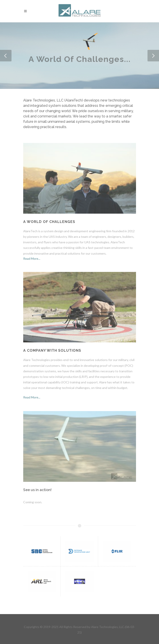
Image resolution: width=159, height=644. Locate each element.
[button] (6, 56)
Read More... (32, 259)
